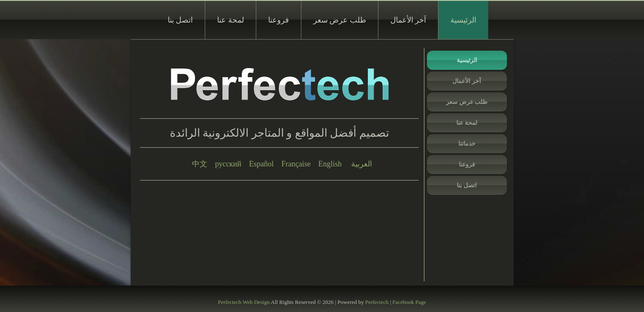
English (330, 164)
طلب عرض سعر (340, 20)
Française (296, 164)
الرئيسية (463, 20)
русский (228, 164)
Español (261, 164)
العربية (362, 164)
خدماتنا (467, 144)
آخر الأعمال (408, 20)
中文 (200, 164)
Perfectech (230, 302)
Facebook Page (409, 302)
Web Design (256, 302)
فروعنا (279, 20)
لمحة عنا (230, 20)
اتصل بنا (180, 20)
